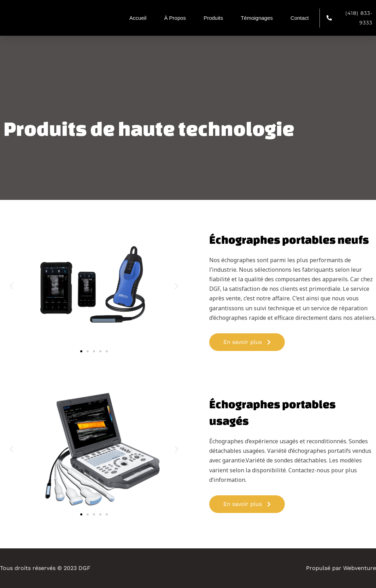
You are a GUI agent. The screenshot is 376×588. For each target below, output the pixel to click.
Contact (300, 18)
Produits (213, 18)
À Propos (175, 18)
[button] (11, 286)
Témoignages (257, 18)
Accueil (138, 18)
